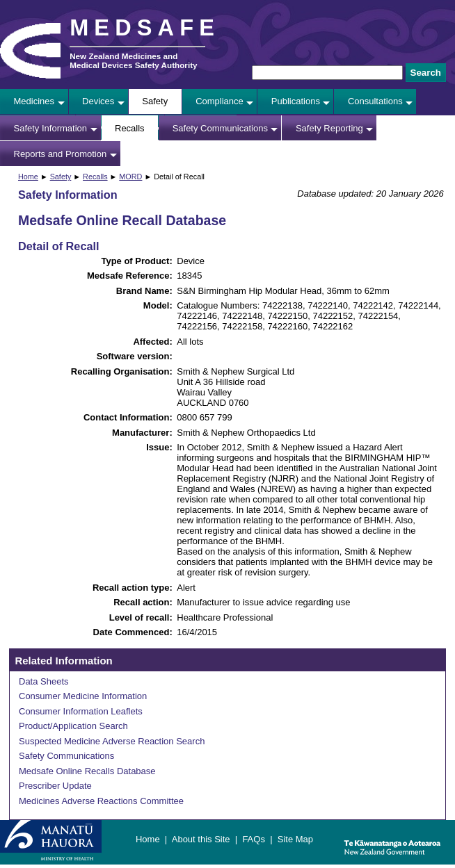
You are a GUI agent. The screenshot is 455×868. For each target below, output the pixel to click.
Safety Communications (220, 128)
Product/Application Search (73, 726)
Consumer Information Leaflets (81, 711)
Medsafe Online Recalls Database (87, 771)
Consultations (375, 101)
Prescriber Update (55, 786)
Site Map (295, 839)
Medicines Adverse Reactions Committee (101, 801)
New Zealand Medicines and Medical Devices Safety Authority (133, 60)
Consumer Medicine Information (83, 696)
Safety (155, 101)
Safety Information (51, 128)
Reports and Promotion (61, 154)
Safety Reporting (329, 128)
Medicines (34, 101)
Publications (296, 101)
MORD (130, 177)
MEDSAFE (145, 28)
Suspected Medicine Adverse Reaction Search (112, 741)
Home (28, 177)
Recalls (130, 128)
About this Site (201, 839)
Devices (98, 101)
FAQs (254, 839)
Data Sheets (44, 681)
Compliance (219, 101)
